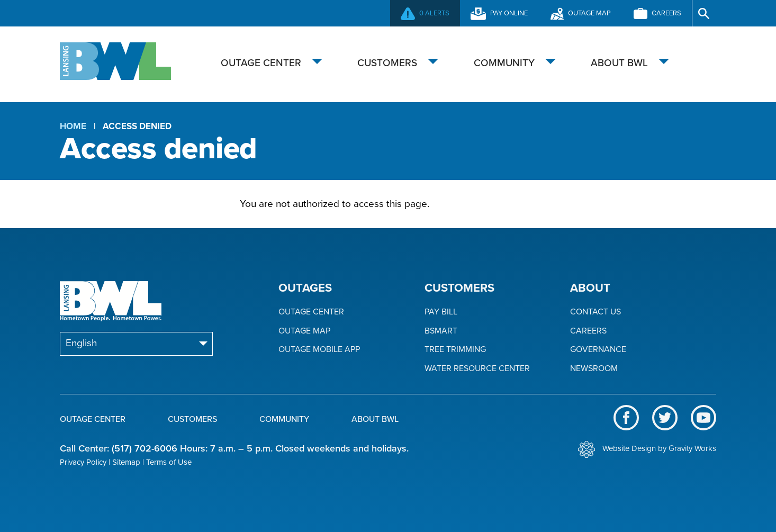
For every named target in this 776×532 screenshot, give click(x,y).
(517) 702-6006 (145, 448)
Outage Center (261, 63)
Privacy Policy (83, 462)
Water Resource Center (477, 369)
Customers (387, 63)
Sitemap (126, 462)
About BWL (619, 63)
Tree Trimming (455, 350)
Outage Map (304, 331)
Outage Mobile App (319, 350)
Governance (598, 350)
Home (73, 126)
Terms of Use (169, 462)
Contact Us (595, 312)
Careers (588, 331)
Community (504, 63)
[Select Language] (136, 344)
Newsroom (594, 369)
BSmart (441, 331)
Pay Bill (441, 312)
